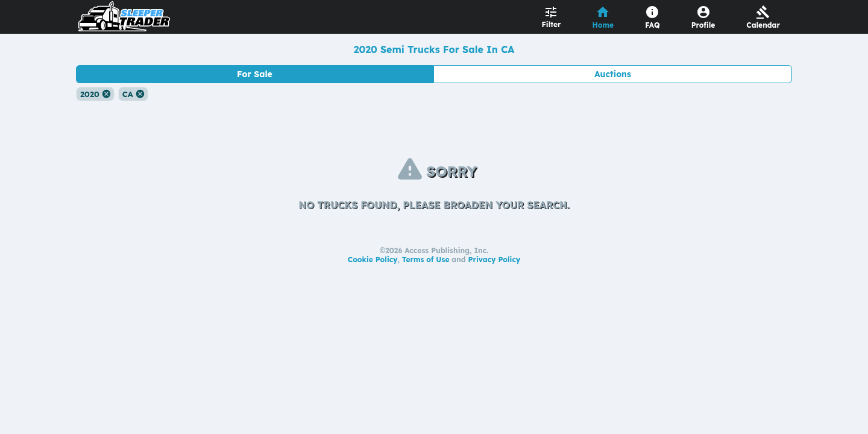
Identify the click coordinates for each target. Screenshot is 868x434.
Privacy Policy (495, 259)
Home (603, 25)
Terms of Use (426, 259)
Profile (703, 25)
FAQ (653, 25)
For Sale (255, 74)
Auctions (613, 74)
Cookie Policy (373, 259)
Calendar (763, 25)
